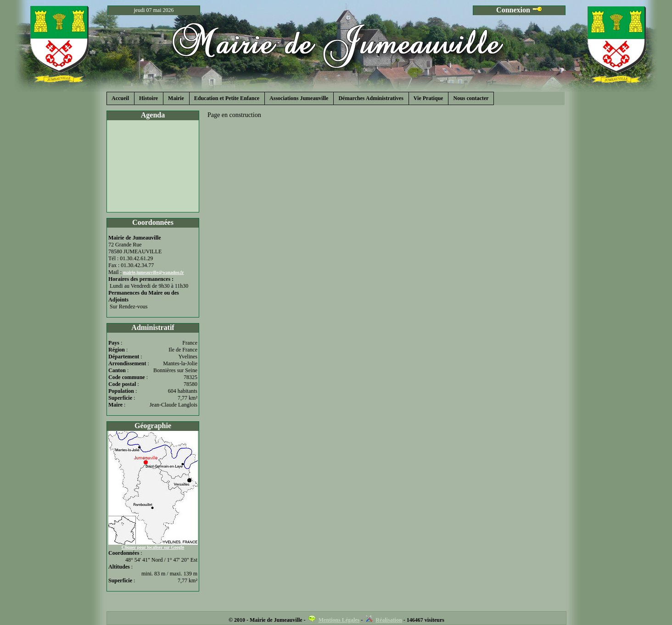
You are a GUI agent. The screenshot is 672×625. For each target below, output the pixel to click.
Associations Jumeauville (299, 98)
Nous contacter (471, 98)
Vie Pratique (428, 98)
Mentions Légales (339, 620)
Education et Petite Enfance (227, 98)
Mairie (176, 98)
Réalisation (389, 620)
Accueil (120, 98)
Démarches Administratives (371, 98)
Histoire (148, 98)
